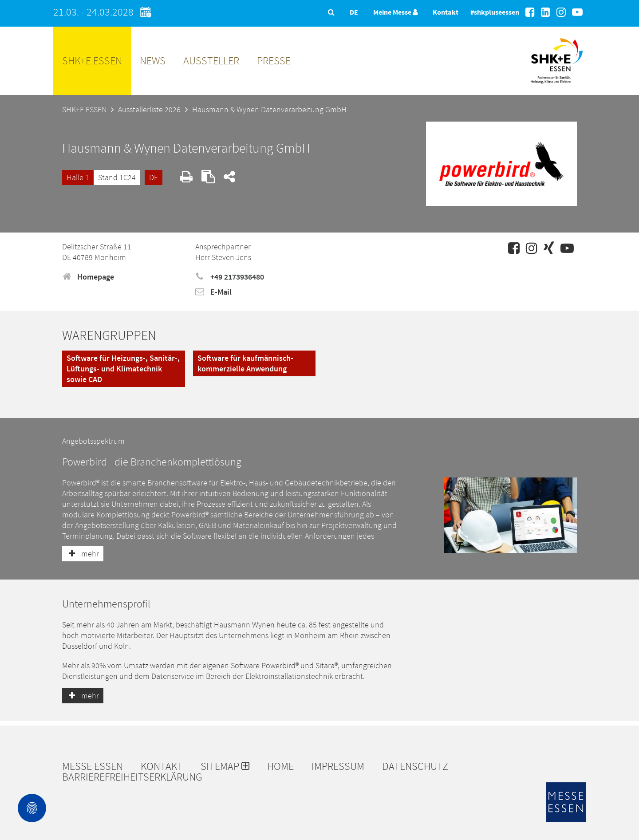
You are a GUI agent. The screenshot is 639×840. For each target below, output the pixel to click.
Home (280, 766)
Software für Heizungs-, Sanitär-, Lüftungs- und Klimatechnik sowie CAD (123, 369)
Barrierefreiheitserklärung (132, 777)
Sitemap (225, 766)
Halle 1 (78, 177)
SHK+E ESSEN (92, 61)
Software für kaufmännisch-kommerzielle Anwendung (245, 363)
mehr (83, 554)
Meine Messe (395, 12)
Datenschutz (415, 766)
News (153, 61)
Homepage (88, 277)
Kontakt (446, 12)
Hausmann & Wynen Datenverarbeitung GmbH (269, 109)
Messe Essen (93, 766)
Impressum (338, 766)
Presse (274, 61)
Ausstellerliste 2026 (149, 109)
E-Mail (213, 292)
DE (154, 177)
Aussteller (211, 61)
